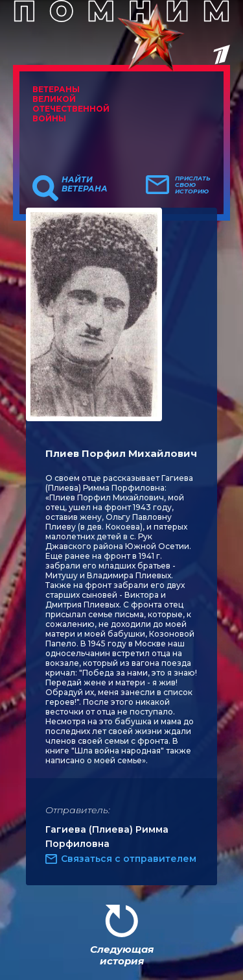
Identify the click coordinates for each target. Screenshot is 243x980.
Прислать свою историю (193, 185)
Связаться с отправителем (129, 859)
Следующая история (122, 955)
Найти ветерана (85, 184)
